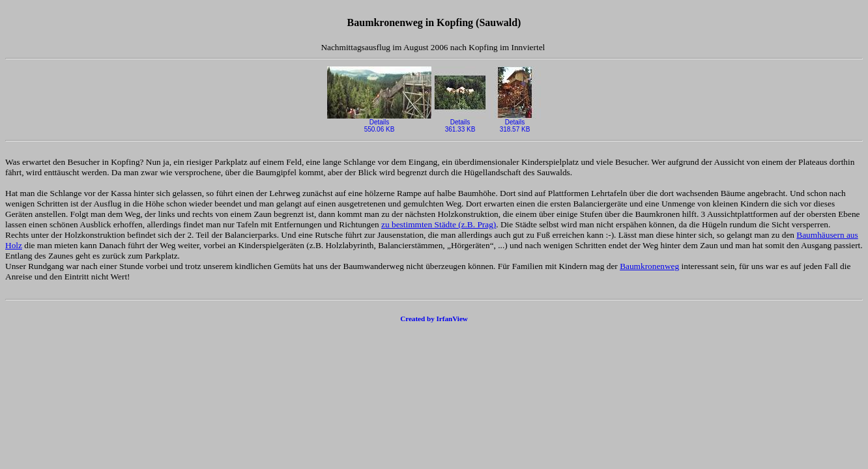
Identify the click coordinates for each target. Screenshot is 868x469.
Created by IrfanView (434, 319)
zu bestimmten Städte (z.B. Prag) (439, 224)
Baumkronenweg (649, 266)
